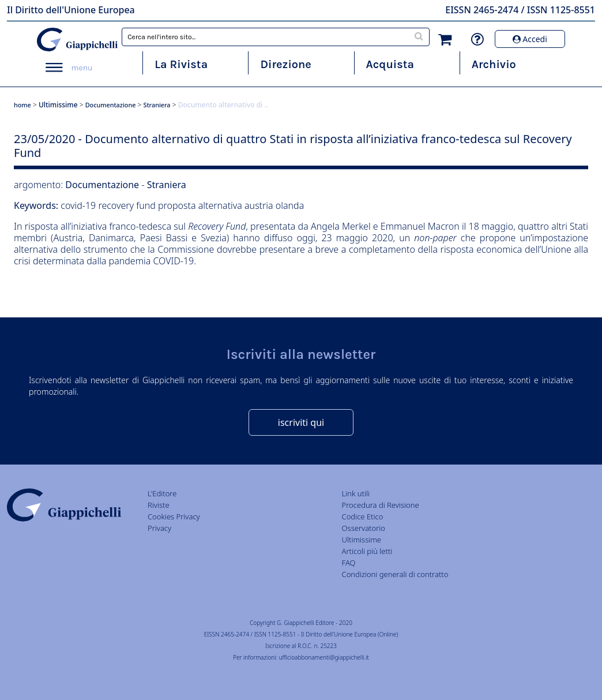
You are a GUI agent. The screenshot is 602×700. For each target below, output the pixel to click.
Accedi (530, 39)
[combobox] (276, 37)
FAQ (349, 563)
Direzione (285, 64)
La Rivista (181, 64)
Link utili (356, 493)
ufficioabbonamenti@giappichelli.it (324, 657)
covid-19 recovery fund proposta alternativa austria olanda (182, 205)
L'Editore (162, 493)
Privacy (159, 528)
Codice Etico (363, 516)
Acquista (390, 64)
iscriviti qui (301, 422)
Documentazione (111, 105)
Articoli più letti (367, 551)
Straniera (157, 105)
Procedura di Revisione (381, 505)
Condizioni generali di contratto (395, 574)
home (22, 105)
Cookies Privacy (174, 516)
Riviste (159, 505)
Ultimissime (58, 105)
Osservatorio (364, 528)
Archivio (494, 64)
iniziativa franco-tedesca (121, 226)
